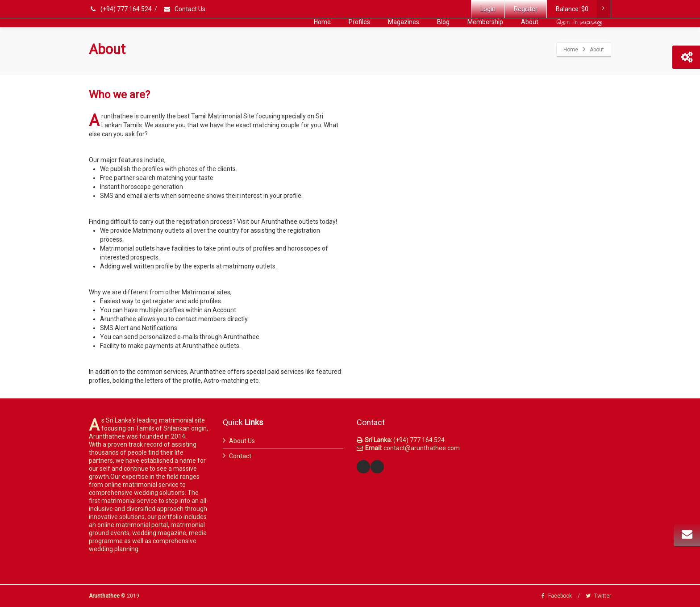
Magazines (404, 22)
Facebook (557, 596)
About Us (242, 441)
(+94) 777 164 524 (121, 9)
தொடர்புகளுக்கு (579, 22)
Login (488, 9)
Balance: (583, 9)
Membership (485, 22)
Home (322, 22)
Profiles (359, 22)
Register (526, 9)
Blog (443, 22)
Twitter (598, 596)
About (530, 22)
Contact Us (184, 9)
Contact (240, 456)
